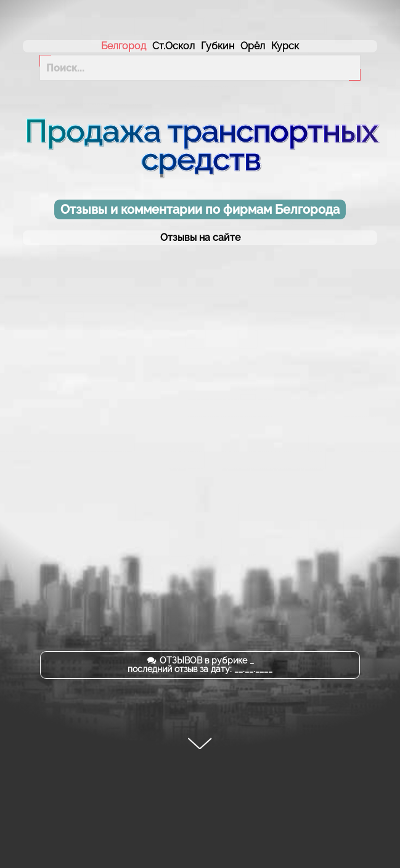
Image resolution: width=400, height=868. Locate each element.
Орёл (253, 46)
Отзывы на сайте (200, 238)
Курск (285, 46)
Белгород (124, 46)
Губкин (218, 46)
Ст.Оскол (173, 46)
